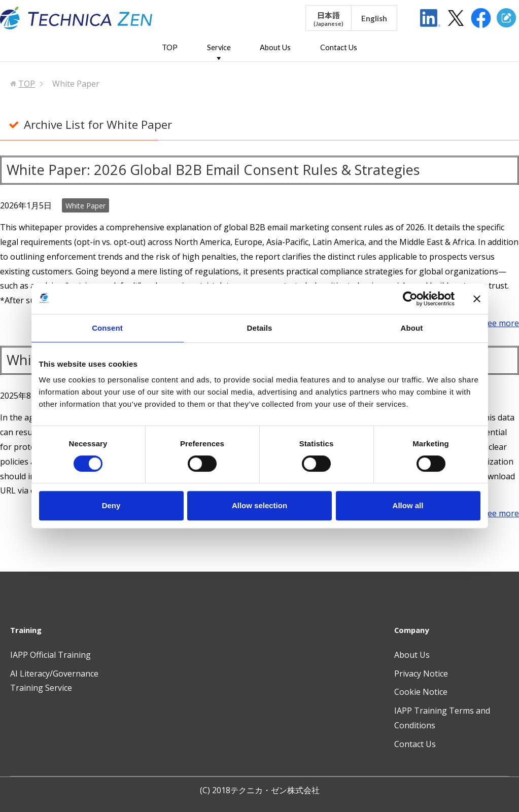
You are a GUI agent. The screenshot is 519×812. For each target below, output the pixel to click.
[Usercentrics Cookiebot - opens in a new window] (410, 299)
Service (219, 47)
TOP (170, 47)
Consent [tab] (107, 328)
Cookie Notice (421, 692)
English (374, 18)
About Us (275, 47)
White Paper (85, 206)
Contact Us (339, 47)
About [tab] (412, 328)
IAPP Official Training (50, 655)
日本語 (328, 19)
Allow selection (259, 505)
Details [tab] (260, 328)
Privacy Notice (421, 674)
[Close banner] (477, 299)
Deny (111, 505)
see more (501, 323)
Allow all (408, 505)
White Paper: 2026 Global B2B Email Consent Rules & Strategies (213, 170)
